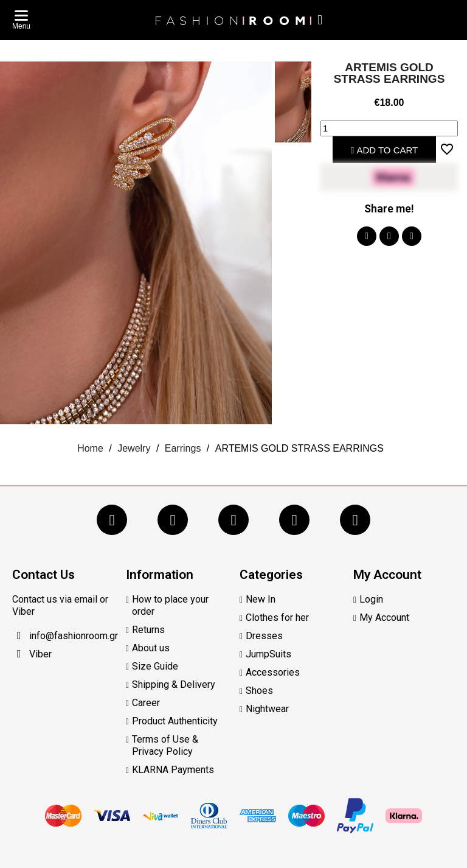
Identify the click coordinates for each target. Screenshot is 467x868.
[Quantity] (389, 128)
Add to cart (385, 150)
